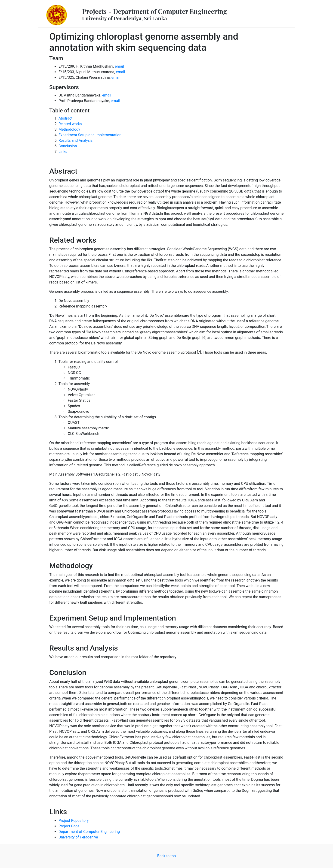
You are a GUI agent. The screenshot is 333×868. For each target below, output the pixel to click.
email (119, 66)
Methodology (69, 129)
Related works (70, 124)
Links (63, 152)
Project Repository (74, 821)
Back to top (166, 856)
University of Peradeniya (78, 837)
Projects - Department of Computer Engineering (155, 14)
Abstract (65, 118)
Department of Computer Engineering (89, 832)
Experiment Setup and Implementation (90, 135)
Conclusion (68, 146)
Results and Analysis (76, 140)
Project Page (69, 826)
